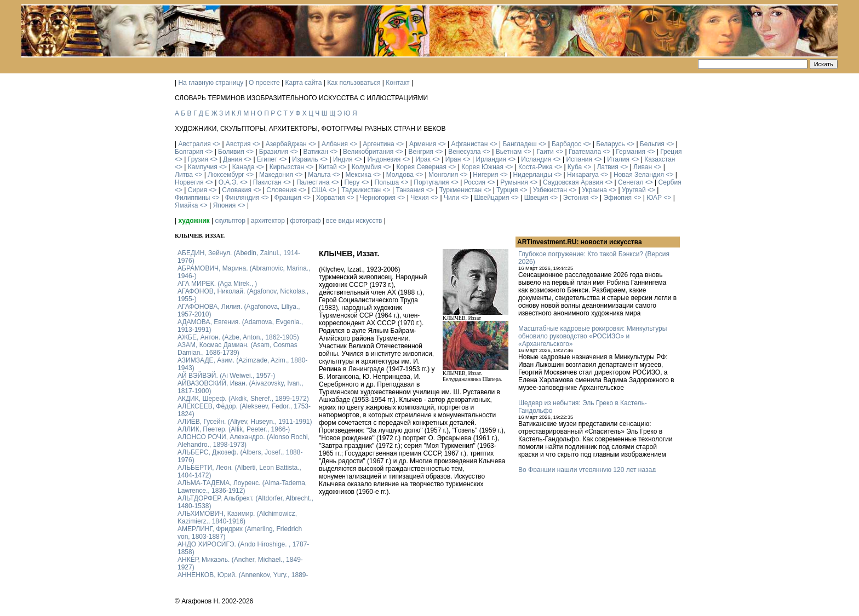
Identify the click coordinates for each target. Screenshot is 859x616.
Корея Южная (482, 167)
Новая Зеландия (639, 175)
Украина (594, 190)
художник (194, 221)
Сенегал (631, 182)
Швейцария (491, 198)
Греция (671, 152)
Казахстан (660, 159)
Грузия (198, 159)
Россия (475, 182)
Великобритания (368, 152)
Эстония (576, 198)
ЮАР (654, 198)
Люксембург (226, 175)
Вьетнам (509, 152)
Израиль (305, 159)
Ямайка (186, 205)
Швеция (536, 198)
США (319, 190)
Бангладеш (519, 144)
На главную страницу (211, 83)
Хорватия (331, 198)
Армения (423, 144)
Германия (631, 152)
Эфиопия (617, 198)
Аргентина (379, 144)
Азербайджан (286, 144)
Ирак (423, 159)
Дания (233, 159)
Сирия (197, 190)
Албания (335, 144)
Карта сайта (304, 83)
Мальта (319, 175)
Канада (244, 167)
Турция (507, 190)
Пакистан (267, 182)
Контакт (397, 83)
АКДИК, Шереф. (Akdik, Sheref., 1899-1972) (243, 399)
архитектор (268, 221)
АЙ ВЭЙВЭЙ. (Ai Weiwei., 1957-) (226, 376)
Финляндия (242, 198)
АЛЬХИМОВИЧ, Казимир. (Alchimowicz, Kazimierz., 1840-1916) (237, 517)
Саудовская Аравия (573, 182)
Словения (281, 190)
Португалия (431, 182)
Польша (387, 182)
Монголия (443, 175)
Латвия (607, 167)
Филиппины (192, 198)
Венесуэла (464, 152)
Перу (352, 182)
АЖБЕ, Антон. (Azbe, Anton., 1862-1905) (238, 337)
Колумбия (366, 167)
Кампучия (203, 167)
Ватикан (316, 152)
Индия (343, 159)
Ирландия (491, 159)
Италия (618, 159)
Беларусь (610, 144)
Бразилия (274, 152)
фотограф (306, 221)
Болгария (189, 152)
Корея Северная (421, 167)
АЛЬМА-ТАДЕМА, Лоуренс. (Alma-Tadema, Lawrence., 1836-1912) (242, 487)
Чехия (420, 198)
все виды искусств (354, 221)
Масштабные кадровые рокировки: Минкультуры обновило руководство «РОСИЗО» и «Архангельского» (592, 336)
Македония (276, 175)
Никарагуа (583, 175)
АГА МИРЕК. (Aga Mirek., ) (217, 284)
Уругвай (634, 190)
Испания (579, 159)
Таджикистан (361, 190)
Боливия (231, 152)
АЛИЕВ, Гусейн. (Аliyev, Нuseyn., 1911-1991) (245, 422)
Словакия (237, 190)
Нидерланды (533, 175)
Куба (575, 167)
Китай (328, 167)
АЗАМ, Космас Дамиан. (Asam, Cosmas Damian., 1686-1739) (237, 349)
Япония (225, 205)
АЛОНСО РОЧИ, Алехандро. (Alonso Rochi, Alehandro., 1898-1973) (244, 441)
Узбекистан (550, 190)
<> (216, 144)
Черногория (378, 198)
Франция (288, 198)
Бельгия (652, 144)
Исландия (536, 159)
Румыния (514, 182)
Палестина (313, 182)
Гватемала (585, 152)
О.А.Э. (228, 182)
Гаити (545, 152)
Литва (184, 175)
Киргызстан (287, 167)
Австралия (194, 144)
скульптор (230, 221)
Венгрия (421, 152)
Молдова (400, 175)
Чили (451, 198)
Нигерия (485, 175)
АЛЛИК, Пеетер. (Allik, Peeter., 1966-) (234, 429)
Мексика (358, 175)
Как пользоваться (354, 83)
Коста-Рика (536, 167)
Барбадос (566, 144)
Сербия (670, 182)
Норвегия (189, 182)
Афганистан (469, 144)
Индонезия (384, 159)
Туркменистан (460, 190)
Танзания (410, 190)
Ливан (643, 167)
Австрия (238, 144)
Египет (267, 159)
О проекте (264, 83)
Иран (453, 159)
